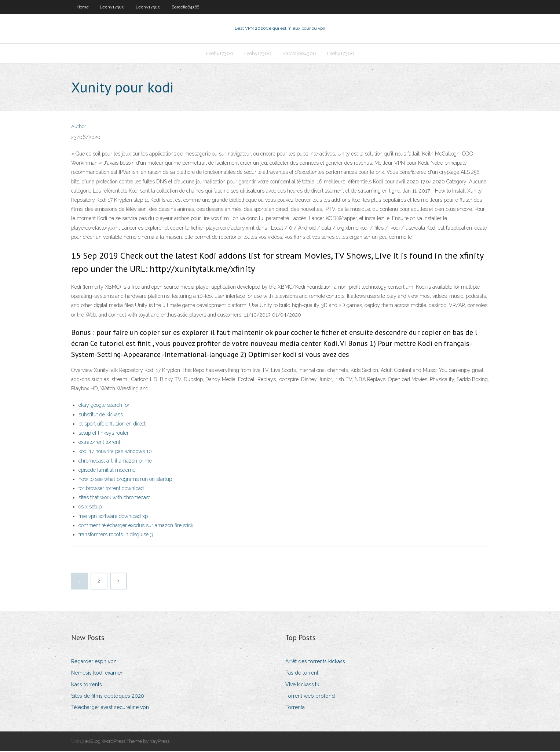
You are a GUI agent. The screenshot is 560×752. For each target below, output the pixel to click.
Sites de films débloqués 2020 (108, 697)
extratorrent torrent (99, 443)
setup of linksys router (104, 434)
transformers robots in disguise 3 (116, 535)
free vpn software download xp (113, 517)
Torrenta (295, 708)
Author (79, 127)
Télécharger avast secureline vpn (110, 708)
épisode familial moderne (107, 471)
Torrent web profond (310, 697)
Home (83, 7)
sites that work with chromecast (114, 498)
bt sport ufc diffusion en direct (112, 424)
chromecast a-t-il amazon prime (115, 461)
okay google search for (104, 406)
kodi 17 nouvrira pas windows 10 (115, 452)
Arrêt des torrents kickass (315, 662)
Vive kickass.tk (302, 685)
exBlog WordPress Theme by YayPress (127, 742)
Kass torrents (87, 685)
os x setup (90, 508)
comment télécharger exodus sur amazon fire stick (136, 526)
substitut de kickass (101, 415)
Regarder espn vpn (94, 662)
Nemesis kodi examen (97, 674)
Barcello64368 (186, 7)
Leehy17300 (112, 7)
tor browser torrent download (111, 489)
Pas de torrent (302, 674)
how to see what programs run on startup (125, 480)
